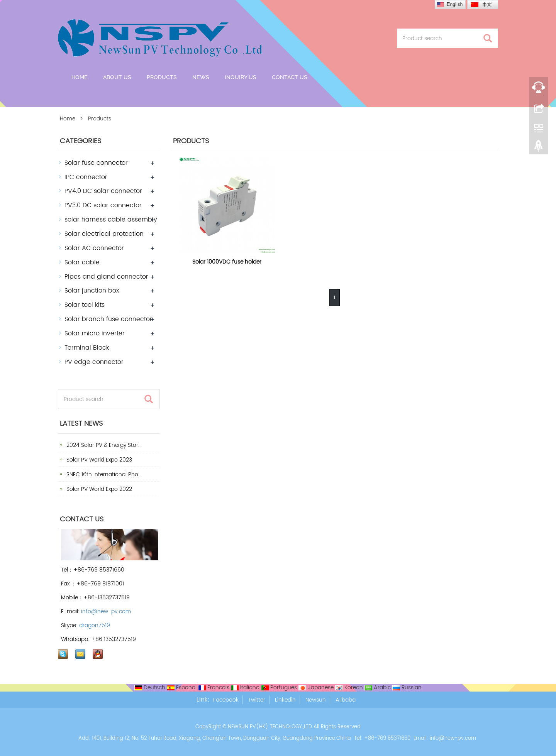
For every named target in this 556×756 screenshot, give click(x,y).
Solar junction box (92, 291)
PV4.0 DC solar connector (103, 191)
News (201, 77)
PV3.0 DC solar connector (103, 205)
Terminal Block (87, 348)
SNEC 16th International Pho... (103, 474)
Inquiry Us (241, 77)
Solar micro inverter (95, 333)
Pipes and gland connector (106, 277)
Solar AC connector (94, 248)
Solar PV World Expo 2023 (98, 460)
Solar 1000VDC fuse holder (227, 262)
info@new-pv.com (106, 611)
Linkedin (285, 700)
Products (162, 77)
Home (80, 77)
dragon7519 (95, 625)
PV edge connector (94, 362)
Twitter (257, 700)
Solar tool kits (85, 305)
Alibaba (346, 700)
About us (117, 77)
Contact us (290, 77)
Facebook (226, 700)
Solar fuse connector (96, 163)
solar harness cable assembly (111, 220)
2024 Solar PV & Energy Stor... (103, 445)
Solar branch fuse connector (108, 319)
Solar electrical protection (104, 234)
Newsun (316, 700)
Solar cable (82, 262)
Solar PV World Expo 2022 (98, 489)
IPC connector (86, 177)
